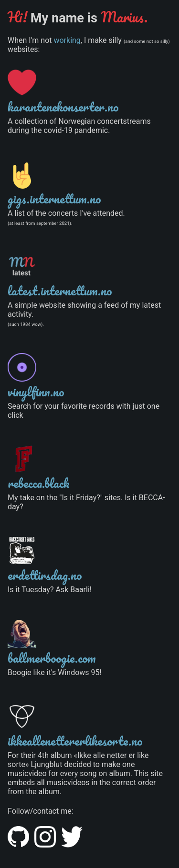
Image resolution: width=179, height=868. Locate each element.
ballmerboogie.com (52, 658)
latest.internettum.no (60, 291)
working (67, 40)
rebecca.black (39, 483)
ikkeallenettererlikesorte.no (75, 741)
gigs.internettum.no (54, 199)
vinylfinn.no (36, 392)
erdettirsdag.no (45, 575)
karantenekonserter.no (63, 107)
